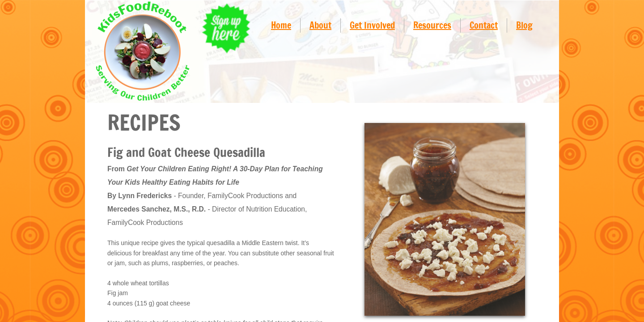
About (320, 25)
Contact (484, 25)
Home (281, 25)
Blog (524, 25)
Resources (432, 25)
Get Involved (372, 25)
